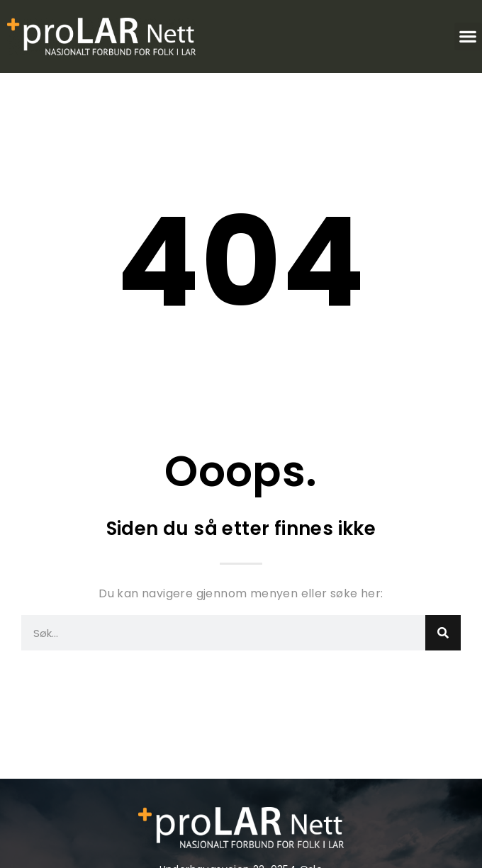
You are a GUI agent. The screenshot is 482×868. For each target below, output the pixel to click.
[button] (468, 36)
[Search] (443, 633)
